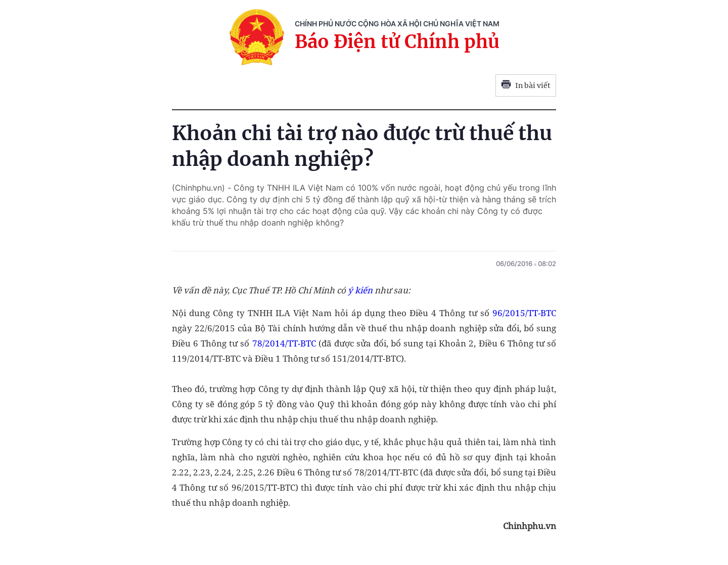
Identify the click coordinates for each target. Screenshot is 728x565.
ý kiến (360, 290)
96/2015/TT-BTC (524, 313)
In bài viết (526, 85)
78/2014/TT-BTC (284, 343)
